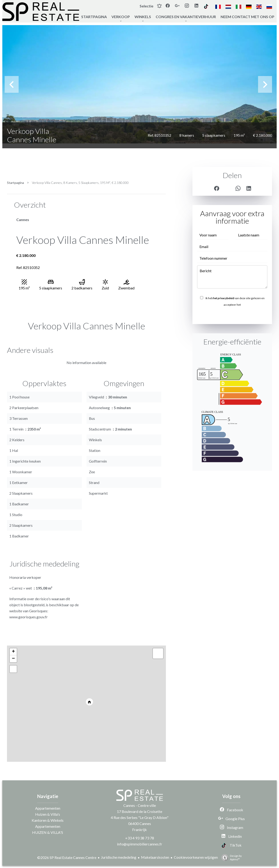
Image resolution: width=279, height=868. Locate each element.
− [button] (13, 659)
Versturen (232, 315)
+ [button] (13, 652)
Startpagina (15, 183)
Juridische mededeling (119, 857)
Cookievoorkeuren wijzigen (196, 857)
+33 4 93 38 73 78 (140, 838)
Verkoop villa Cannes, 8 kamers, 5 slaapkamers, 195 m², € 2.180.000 (80, 183)
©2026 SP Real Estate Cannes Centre (67, 857)
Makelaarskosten (155, 857)
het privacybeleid (224, 298)
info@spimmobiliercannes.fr (140, 844)
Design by (230, 858)
